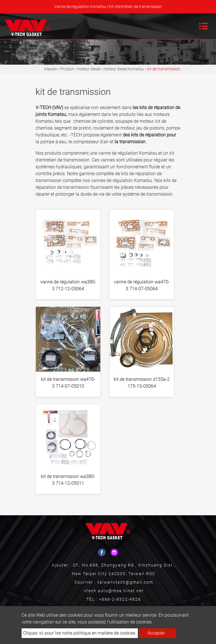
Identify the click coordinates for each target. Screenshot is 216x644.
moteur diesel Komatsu (124, 69)
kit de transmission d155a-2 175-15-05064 (142, 383)
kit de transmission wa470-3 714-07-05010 (68, 383)
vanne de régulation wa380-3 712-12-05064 (68, 285)
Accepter (156, 633)
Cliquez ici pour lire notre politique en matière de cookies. (80, 633)
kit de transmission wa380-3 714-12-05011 (68, 480)
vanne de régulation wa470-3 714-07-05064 (142, 285)
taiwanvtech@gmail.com (125, 582)
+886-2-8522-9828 (120, 599)
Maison (51, 69)
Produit (67, 69)
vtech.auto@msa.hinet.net (114, 591)
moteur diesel (89, 69)
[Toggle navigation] (203, 26)
